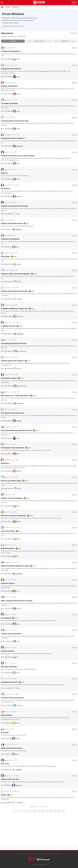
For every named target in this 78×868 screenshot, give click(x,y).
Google (4, 795)
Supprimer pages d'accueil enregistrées (16, 274)
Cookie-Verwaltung (55, 854)
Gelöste (65, 41)
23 (51, 811)
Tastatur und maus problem (11, 634)
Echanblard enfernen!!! (9, 682)
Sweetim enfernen (8, 651)
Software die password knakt (12, 223)
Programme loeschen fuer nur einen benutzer (18, 156)
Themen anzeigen (19, 26)
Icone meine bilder (8, 531)
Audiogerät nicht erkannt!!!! (11, 69)
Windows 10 (5, 36)
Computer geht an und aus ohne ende (15, 121)
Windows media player (9, 86)
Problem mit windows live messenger (15, 206)
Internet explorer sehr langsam (12, 361)
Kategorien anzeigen (8, 26)
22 (47, 811)
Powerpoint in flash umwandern (13, 448)
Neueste (13, 41)
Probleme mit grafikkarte (10, 239)
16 (35, 811)
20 (43, 811)
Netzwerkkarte (6, 715)
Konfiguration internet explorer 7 (13, 138)
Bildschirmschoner (8, 548)
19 (39, 811)
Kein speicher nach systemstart (12, 413)
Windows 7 (14, 36)
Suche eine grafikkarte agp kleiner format (16, 430)
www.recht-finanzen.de (39, 865)
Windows (15, 7)
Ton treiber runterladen (9, 103)
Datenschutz (30, 854)
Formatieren (6, 189)
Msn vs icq (5, 764)
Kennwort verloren (8, 583)
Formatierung (6, 618)
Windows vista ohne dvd (10, 779)
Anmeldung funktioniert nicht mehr (14, 343)
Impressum (45, 854)
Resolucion (5, 463)
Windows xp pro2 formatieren (12, 498)
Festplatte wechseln (8, 326)
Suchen (74, 33)
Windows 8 (22, 36)
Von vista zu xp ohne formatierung (14, 516)
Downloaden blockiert (9, 378)
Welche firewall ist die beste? (12, 748)
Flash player (5, 256)
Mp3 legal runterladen (9, 667)
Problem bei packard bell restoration (14, 291)
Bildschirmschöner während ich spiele (15, 566)
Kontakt (38, 854)
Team (19, 854)
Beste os (4, 173)
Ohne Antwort (39, 41)
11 (31, 811)
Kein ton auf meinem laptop (11, 481)
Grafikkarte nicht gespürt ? (11, 51)
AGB (24, 854)
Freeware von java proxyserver (12, 698)
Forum (8, 7)
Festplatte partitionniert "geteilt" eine (14, 309)
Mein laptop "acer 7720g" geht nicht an (15, 396)
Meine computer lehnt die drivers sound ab (17, 601)
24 (55, 811)
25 (59, 811)
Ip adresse (5, 733)
